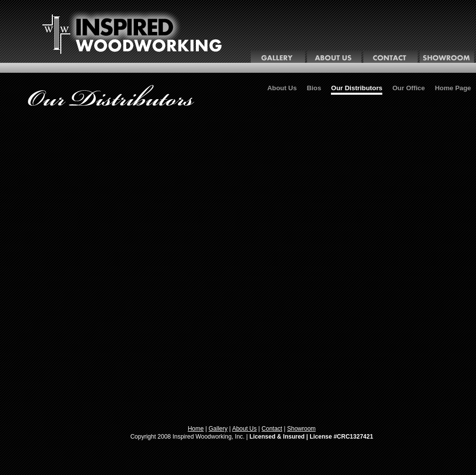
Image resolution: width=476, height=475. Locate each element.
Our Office (408, 88)
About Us (282, 88)
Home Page (453, 88)
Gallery (218, 429)
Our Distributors (357, 88)
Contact (272, 429)
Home (196, 429)
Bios (314, 88)
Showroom (301, 429)
